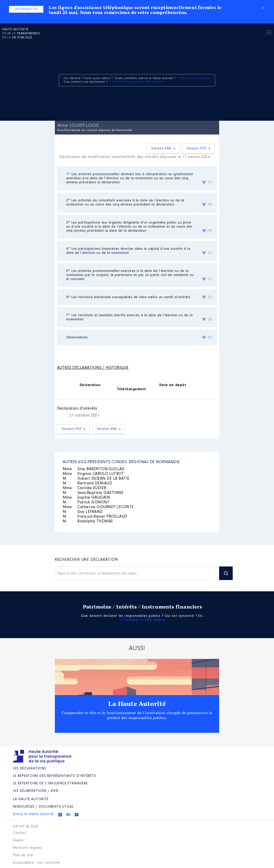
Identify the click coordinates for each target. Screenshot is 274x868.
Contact (20, 833)
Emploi (18, 840)
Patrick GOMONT (86, 502)
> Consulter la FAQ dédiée (143, 620)
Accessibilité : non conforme (37, 863)
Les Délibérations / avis (36, 791)
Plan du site (23, 855)
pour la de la (21, 34)
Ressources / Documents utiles (43, 807)
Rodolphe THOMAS (88, 521)
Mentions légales (27, 848)
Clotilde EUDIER (85, 488)
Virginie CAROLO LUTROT (93, 474)
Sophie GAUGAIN (86, 498)
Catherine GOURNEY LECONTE (98, 507)
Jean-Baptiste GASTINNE (93, 493)
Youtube (77, 815)
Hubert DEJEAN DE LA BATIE (96, 479)
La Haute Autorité (137, 704)
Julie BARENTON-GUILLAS (94, 469)
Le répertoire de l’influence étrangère (50, 783)
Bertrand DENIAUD (87, 484)
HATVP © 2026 (26, 827)
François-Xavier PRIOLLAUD (95, 517)
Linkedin (68, 814)
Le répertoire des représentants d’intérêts (55, 776)
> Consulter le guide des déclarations (136, 82)
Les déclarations (30, 769)
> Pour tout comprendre (194, 78)
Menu (269, 33)
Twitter (60, 815)
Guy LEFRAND (83, 512)
